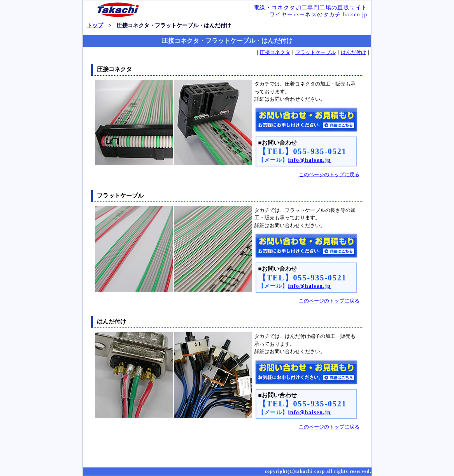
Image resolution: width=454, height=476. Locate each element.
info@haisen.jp (310, 160)
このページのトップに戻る (329, 174)
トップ (95, 25)
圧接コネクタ (275, 52)
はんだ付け (353, 52)
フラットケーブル (316, 52)
